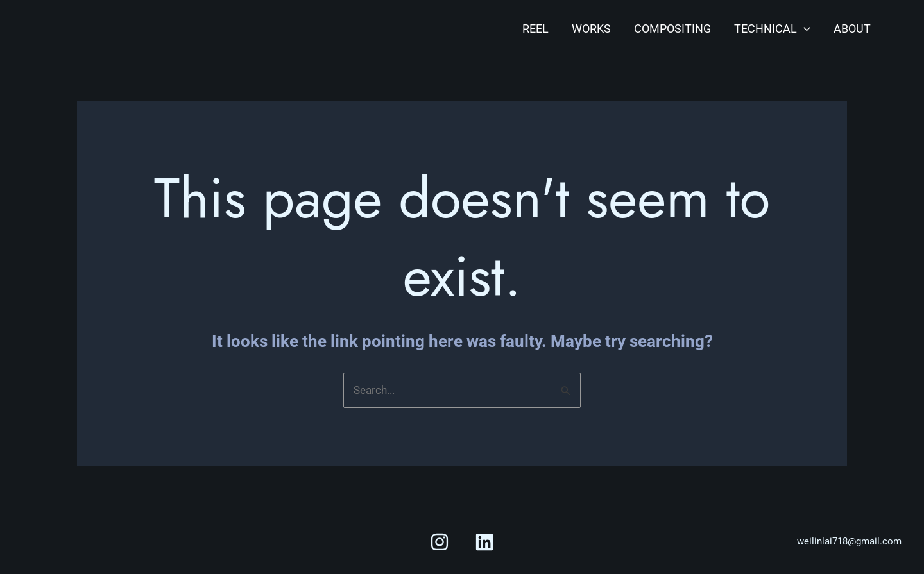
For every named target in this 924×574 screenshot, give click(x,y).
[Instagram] (440, 542)
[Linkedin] (484, 542)
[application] (804, 29)
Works (591, 29)
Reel (535, 29)
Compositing (672, 29)
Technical (772, 29)
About (852, 29)
